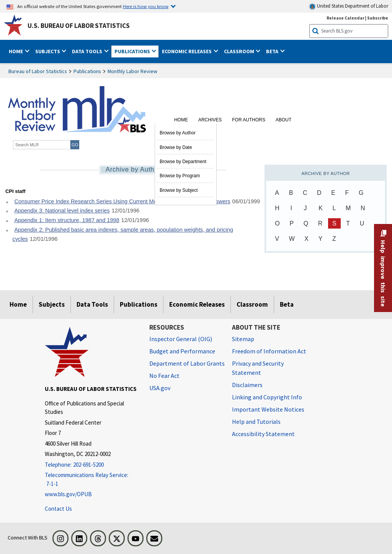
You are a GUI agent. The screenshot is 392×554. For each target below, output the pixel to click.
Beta (287, 304)
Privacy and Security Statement (258, 368)
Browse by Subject (179, 190)
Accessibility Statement (263, 434)
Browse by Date (176, 147)
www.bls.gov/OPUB (68, 494)
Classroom (252, 304)
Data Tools (92, 304)
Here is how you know (146, 6)
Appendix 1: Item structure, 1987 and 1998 (67, 220)
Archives (210, 120)
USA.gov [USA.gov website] (160, 388)
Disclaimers (247, 385)
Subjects (52, 304)
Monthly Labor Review (132, 71)
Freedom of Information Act (269, 351)
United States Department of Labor (349, 6)
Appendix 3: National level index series (62, 211)
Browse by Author (178, 133)
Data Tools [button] (88, 51)
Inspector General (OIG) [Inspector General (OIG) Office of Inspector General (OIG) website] (181, 339)
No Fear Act (164, 376)
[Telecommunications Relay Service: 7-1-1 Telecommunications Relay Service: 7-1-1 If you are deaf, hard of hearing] (91, 480)
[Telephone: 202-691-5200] (91, 465)
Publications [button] (133, 51)
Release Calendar (345, 18)
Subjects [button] (48, 51)
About (283, 120)
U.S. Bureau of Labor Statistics (79, 26)
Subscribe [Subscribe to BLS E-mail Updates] (378, 18)
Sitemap (243, 339)
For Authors (249, 120)
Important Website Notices (268, 409)
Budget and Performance (182, 351)
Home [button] (16, 51)
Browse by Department (183, 162)
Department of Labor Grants (187, 363)
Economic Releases (197, 304)
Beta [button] (273, 51)
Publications (87, 71)
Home (181, 120)
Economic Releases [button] (187, 51)
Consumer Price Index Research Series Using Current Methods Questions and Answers (122, 201)
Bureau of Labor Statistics (38, 71)
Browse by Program (180, 176)
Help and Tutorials (256, 422)
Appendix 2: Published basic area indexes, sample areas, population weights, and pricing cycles (123, 235)
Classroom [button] (240, 51)
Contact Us (58, 509)
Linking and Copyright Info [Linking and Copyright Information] (267, 397)
